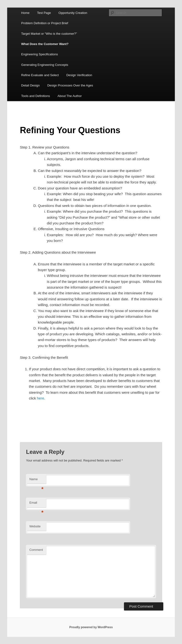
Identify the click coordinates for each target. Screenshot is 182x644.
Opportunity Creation (73, 13)
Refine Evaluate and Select (40, 75)
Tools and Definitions (35, 96)
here (41, 398)
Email (36, 504)
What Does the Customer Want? (45, 44)
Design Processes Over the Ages (70, 85)
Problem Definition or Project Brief (45, 23)
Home (25, 13)
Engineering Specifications (39, 54)
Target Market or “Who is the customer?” (49, 34)
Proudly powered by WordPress (91, 627)
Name (36, 481)
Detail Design (30, 85)
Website (35, 526)
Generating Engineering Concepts (45, 65)
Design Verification (79, 75)
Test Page (44, 13)
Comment (36, 550)
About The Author (70, 96)
